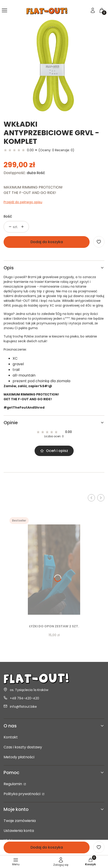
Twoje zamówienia (20, 821)
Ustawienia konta (19, 831)
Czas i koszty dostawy (23, 747)
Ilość (8, 216)
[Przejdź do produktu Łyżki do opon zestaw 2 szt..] (54, 568)
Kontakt (11, 737)
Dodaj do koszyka (47, 242)
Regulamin (13, 784)
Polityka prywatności (22, 794)
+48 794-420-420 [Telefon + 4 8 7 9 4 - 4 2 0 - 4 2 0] (24, 698)
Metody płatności (19, 757)
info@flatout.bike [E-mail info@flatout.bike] (23, 707)
